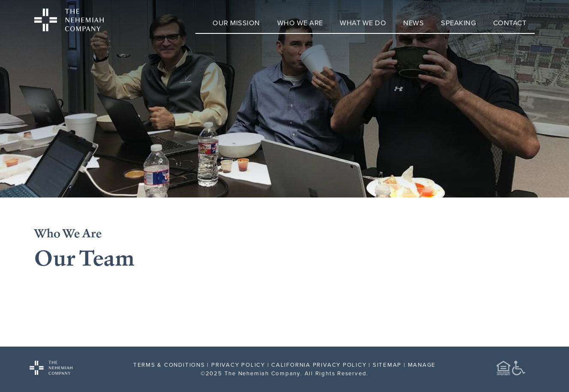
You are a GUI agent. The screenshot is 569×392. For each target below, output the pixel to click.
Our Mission (236, 22)
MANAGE (422, 365)
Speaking (458, 22)
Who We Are (300, 22)
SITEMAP (387, 365)
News (413, 22)
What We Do (363, 22)
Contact (510, 22)
